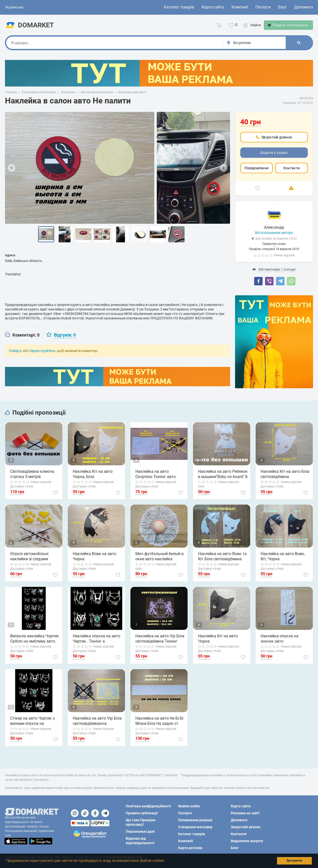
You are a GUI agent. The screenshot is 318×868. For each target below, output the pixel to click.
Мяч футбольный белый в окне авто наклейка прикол (159, 561)
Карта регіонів (190, 848)
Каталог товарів (179, 7)
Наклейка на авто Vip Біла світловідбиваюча (97, 725)
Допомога (304, 7)
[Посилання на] (75, 813)
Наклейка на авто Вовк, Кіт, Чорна (283, 561)
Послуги (263, 7)
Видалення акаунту (247, 841)
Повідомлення (257, 173)
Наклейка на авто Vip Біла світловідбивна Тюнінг (160, 643)
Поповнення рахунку (195, 820)
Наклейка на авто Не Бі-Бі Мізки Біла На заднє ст (159, 725)
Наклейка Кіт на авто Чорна (218, 643)
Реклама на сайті (245, 813)
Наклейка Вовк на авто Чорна (95, 561)
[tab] (22, 340)
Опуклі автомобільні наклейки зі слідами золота (29, 561)
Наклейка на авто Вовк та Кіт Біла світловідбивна (222, 561)
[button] (167, 861)
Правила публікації (142, 813)
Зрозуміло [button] (294, 861)
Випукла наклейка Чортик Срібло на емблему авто (35, 643)
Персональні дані (140, 831)
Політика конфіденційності (148, 806)
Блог (282, 7)
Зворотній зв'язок (246, 827)
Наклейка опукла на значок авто (279, 643)
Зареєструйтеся (42, 355)
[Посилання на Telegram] (105, 813)
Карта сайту (213, 7)
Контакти (292, 173)
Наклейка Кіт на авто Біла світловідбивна (285, 478)
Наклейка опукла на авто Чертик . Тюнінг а (97, 643)
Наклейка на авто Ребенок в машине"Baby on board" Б (223, 478)
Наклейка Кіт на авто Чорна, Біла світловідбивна (93, 479)
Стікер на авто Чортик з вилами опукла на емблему (32, 726)
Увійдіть (15, 355)
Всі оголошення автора (274, 237)
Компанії (240, 7)
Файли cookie (189, 806)
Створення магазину (195, 827)
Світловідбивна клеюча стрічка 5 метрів (32, 478)
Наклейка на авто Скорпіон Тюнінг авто (156, 478)
